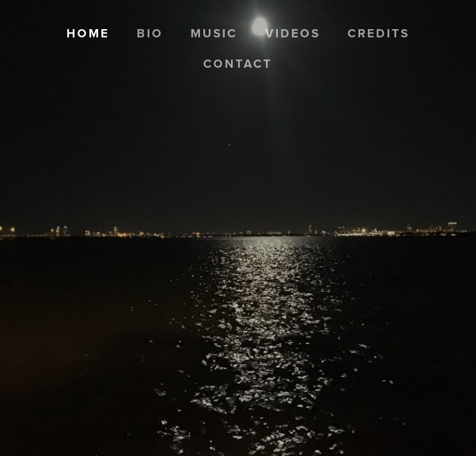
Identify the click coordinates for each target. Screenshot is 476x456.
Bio (150, 33)
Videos (293, 33)
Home (88, 33)
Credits (379, 33)
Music (214, 33)
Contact (238, 63)
